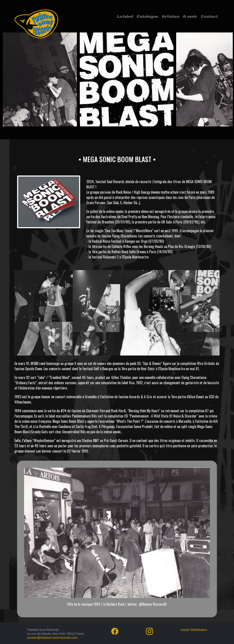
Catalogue (147, 16)
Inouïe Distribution (194, 630)
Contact (209, 16)
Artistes (170, 16)
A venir (190, 16)
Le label (125, 16)
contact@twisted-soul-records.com (52, 638)
